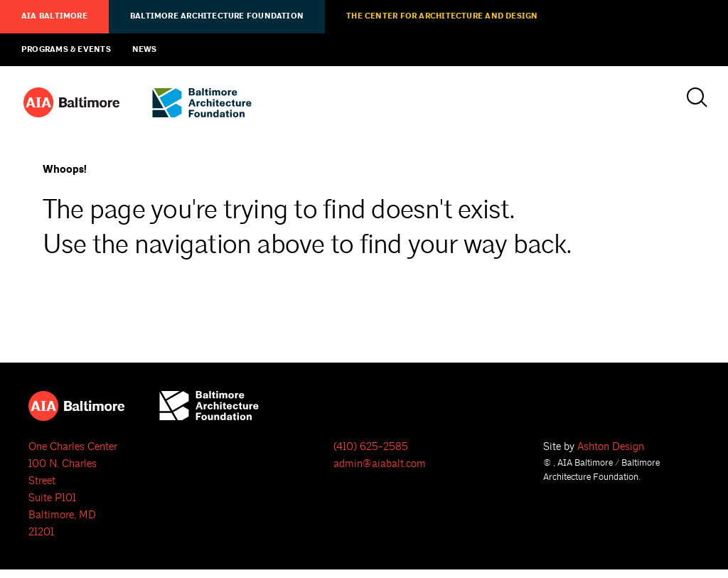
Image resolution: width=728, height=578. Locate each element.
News (145, 50)
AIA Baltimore (54, 16)
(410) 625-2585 (371, 447)
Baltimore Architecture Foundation (217, 16)
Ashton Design (611, 447)
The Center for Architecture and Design (442, 16)
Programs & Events (66, 50)
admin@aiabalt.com (380, 464)
